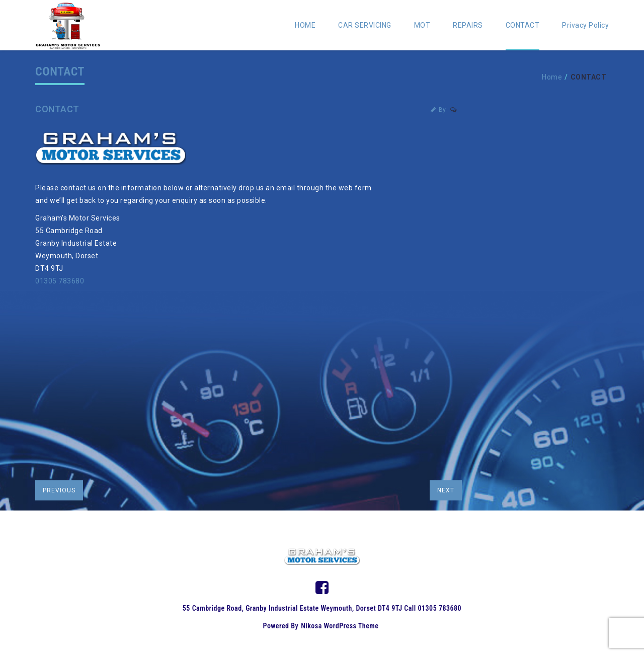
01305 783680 (60, 281)
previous (59, 490)
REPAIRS (468, 25)
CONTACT (523, 25)
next (446, 490)
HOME (305, 25)
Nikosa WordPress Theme (340, 626)
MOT (422, 25)
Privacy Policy (585, 25)
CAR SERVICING (365, 25)
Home (552, 77)
